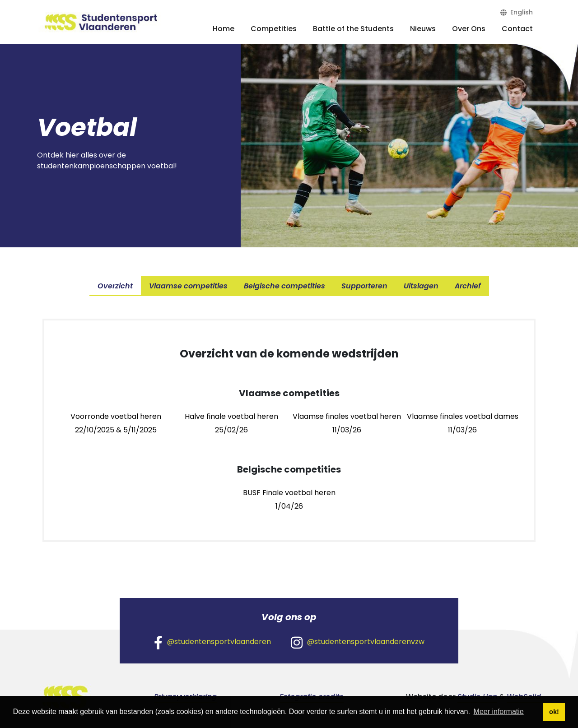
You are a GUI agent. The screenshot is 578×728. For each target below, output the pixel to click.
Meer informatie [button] (499, 712)
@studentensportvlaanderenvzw (358, 642)
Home (224, 29)
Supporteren (364, 286)
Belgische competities (284, 286)
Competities (274, 29)
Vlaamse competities (188, 286)
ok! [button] (554, 712)
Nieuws (423, 29)
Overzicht (115, 286)
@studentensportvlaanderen (212, 642)
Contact (517, 29)
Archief (468, 286)
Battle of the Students (353, 29)
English (517, 12)
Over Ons (469, 29)
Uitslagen (421, 286)
